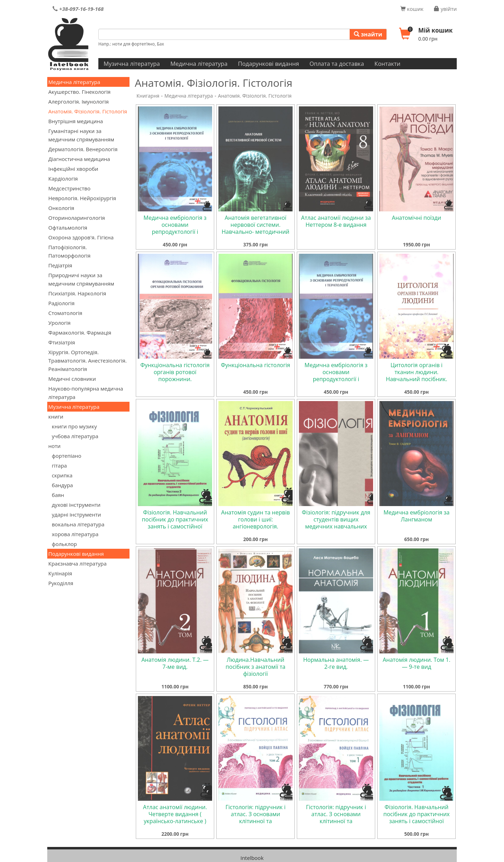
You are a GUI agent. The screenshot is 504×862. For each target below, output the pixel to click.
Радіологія (61, 303)
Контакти (387, 64)
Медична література (199, 64)
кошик (412, 9)
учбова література (75, 436)
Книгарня (148, 96)
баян (58, 495)
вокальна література (78, 524)
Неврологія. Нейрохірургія (82, 198)
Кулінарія (60, 573)
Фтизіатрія (62, 342)
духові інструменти (76, 505)
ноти (54, 446)
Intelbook (252, 858)
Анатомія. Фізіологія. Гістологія (88, 111)
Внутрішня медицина (76, 121)
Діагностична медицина (79, 159)
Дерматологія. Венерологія (83, 149)
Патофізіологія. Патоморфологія (69, 251)
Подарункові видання (268, 64)
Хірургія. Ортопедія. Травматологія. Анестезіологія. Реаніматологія (87, 360)
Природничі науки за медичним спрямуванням (81, 279)
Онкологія (61, 208)
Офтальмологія (68, 227)
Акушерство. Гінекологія (79, 92)
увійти (445, 9)
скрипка (62, 475)
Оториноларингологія (77, 218)
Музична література (132, 64)
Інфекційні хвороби (73, 169)
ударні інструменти (76, 514)
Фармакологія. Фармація (80, 332)
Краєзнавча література (78, 563)
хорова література (75, 534)
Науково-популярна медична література (86, 393)
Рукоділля (61, 583)
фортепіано (66, 456)
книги (56, 416)
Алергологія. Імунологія (79, 101)
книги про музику (74, 426)
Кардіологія (63, 178)
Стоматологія (65, 313)
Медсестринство (69, 188)
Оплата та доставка (337, 64)
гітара (59, 465)
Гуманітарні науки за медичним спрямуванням (81, 135)
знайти (368, 34)
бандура (62, 485)
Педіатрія (60, 265)
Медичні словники (72, 379)
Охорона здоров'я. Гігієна (81, 237)
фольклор (64, 544)
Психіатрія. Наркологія (77, 293)
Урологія (59, 323)
